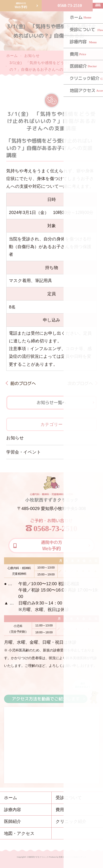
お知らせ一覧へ (51, 403)
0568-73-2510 (70, 5)
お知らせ (32, 56)
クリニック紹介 (71, 821)
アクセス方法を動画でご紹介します (46, 699)
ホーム (12, 56)
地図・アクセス (19, 833)
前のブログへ (23, 383)
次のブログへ (80, 383)
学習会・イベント (24, 452)
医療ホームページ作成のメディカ (73, 857)
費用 (60, 810)
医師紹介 (13, 821)
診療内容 (13, 810)
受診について (69, 798)
